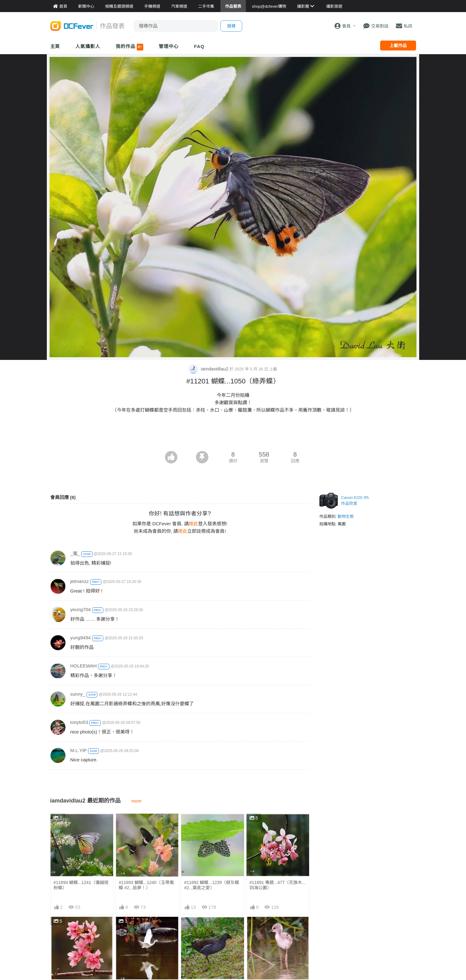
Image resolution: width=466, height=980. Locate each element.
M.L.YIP (79, 750)
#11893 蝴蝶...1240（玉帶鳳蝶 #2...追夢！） (146, 885)
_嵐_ (75, 553)
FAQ (199, 46)
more (137, 801)
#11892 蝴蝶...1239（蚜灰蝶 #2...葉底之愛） (212, 885)
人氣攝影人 (88, 46)
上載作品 (398, 46)
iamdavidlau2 (209, 369)
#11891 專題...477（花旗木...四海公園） (278, 885)
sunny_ (78, 694)
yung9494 (81, 638)
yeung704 (81, 609)
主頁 (55, 46)
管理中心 (169, 46)
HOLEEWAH (84, 666)
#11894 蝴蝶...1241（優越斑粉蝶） (81, 885)
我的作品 (129, 47)
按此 (193, 524)
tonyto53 (79, 722)
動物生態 (346, 516)
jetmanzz (80, 581)
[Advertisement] (233, 434)
